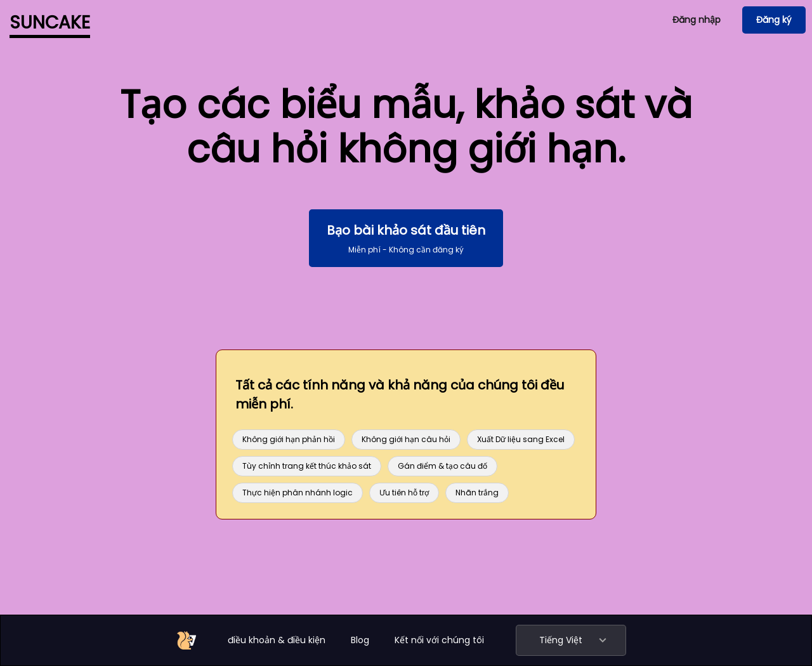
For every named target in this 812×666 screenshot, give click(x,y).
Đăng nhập (697, 20)
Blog (360, 640)
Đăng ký (774, 20)
